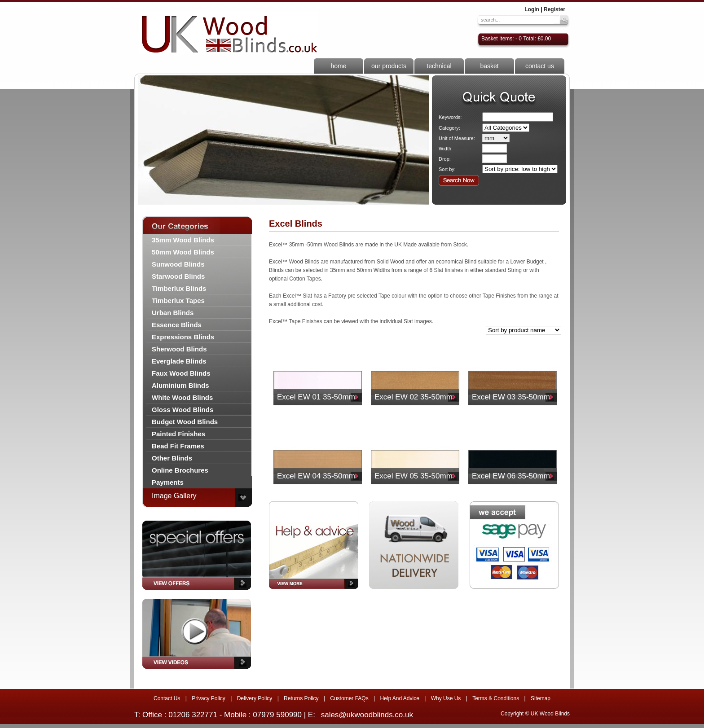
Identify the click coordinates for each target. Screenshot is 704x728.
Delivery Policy (255, 698)
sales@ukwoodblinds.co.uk (367, 715)
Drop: (445, 159)
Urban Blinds (173, 313)
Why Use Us (446, 698)
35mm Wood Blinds (183, 240)
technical (439, 66)
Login (532, 9)
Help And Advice (399, 698)
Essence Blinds (177, 325)
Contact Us (167, 698)
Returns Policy (301, 698)
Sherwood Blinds (179, 349)
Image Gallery (174, 496)
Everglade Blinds (179, 361)
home (338, 66)
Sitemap (541, 698)
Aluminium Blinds (180, 385)
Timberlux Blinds (179, 288)
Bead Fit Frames (178, 446)
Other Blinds (172, 458)
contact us (540, 66)
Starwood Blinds (178, 276)
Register (554, 9)
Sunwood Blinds (178, 264)
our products (389, 66)
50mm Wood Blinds (183, 252)
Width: (446, 149)
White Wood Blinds (182, 397)
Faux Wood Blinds (181, 373)
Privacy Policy (209, 698)
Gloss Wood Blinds (183, 410)
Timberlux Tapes (178, 300)
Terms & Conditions (496, 698)
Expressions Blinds (183, 337)
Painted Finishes (178, 434)
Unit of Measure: (457, 138)
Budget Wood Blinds (185, 422)
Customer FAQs (349, 698)
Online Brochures (180, 470)
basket (489, 66)
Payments (168, 482)
